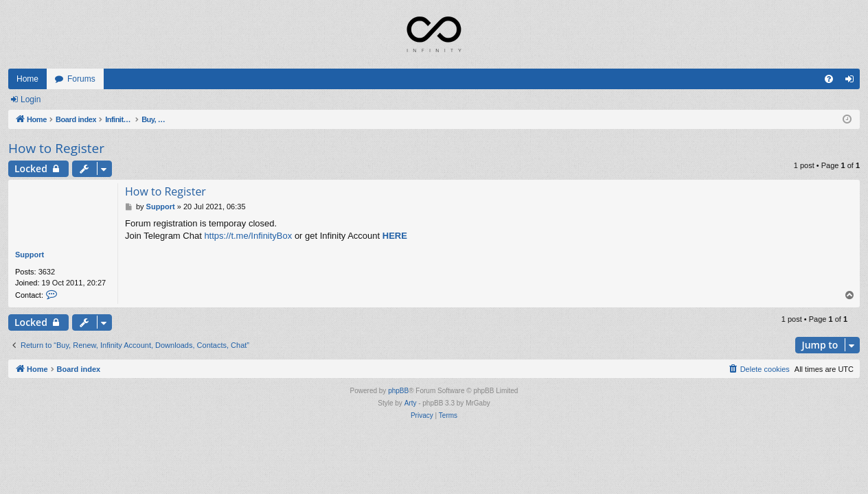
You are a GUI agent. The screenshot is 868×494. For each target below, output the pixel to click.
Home (27, 79)
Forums (81, 79)
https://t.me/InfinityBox (248, 236)
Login (31, 99)
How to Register (56, 148)
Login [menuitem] (853, 82)
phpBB (398, 391)
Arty (411, 403)
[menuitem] (829, 79)
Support (30, 255)
